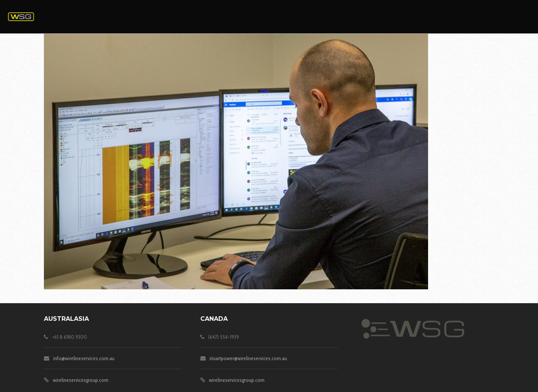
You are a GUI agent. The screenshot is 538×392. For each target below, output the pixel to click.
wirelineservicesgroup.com (81, 380)
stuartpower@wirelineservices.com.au (248, 358)
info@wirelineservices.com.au (84, 358)
